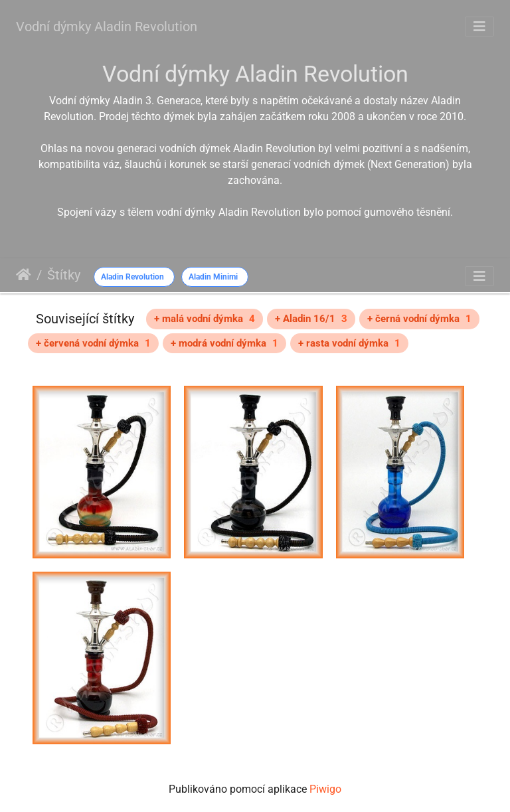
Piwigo (325, 789)
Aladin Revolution (132, 277)
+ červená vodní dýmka (93, 343)
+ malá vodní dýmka (205, 319)
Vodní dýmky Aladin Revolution (107, 27)
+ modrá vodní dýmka (224, 343)
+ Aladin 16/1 (311, 319)
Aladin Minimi (213, 277)
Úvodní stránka (24, 275)
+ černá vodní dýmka (419, 319)
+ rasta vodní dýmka (349, 343)
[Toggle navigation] (479, 27)
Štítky (64, 275)
